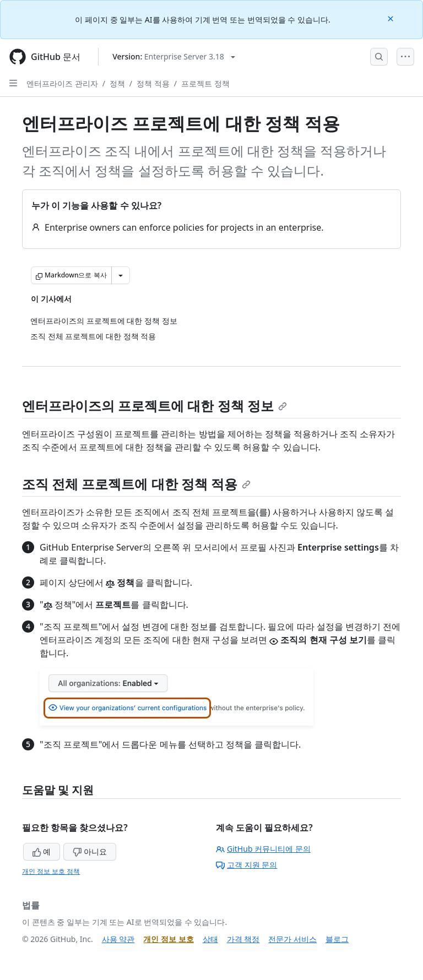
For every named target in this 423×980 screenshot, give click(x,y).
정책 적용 (153, 83)
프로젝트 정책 (205, 83)
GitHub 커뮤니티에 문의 (263, 849)
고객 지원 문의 (246, 865)
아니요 (90, 851)
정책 (117, 83)
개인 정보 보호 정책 (51, 871)
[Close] (392, 18)
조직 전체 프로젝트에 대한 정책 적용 (136, 484)
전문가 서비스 (292, 939)
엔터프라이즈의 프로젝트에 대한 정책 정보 (154, 405)
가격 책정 (243, 939)
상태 (210, 939)
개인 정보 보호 (168, 939)
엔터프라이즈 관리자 (62, 83)
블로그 (337, 939)
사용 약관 (118, 939)
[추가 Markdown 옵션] (121, 275)
